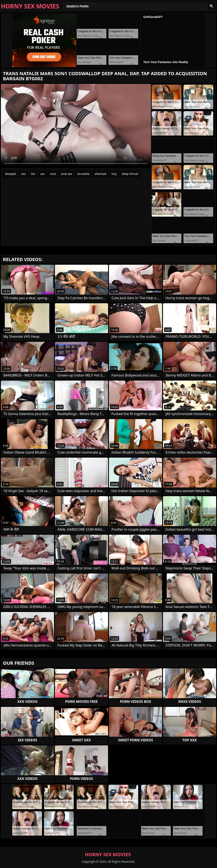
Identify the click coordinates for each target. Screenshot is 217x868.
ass (42, 174)
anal (53, 174)
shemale (101, 174)
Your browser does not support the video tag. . (76, 126)
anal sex (67, 174)
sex (24, 174)
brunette (83, 174)
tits (33, 174)
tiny (114, 174)
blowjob (11, 174)
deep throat (130, 174)
